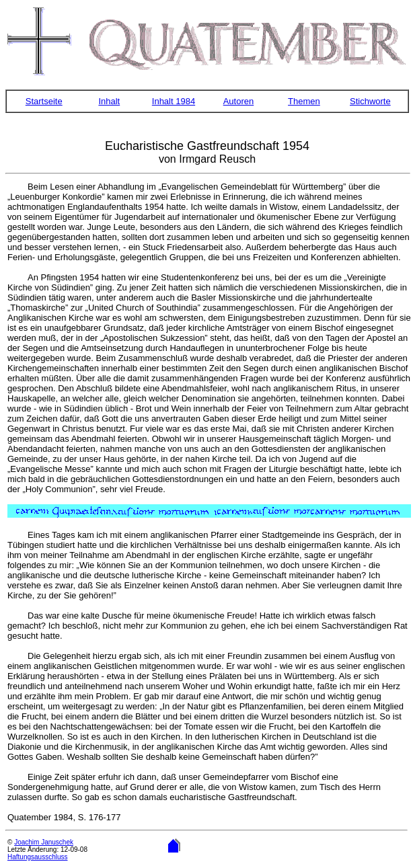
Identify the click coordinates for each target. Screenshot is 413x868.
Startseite (44, 101)
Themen (304, 101)
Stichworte (370, 101)
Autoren (239, 101)
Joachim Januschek (44, 842)
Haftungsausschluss (38, 857)
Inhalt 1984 (174, 101)
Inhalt (109, 101)
